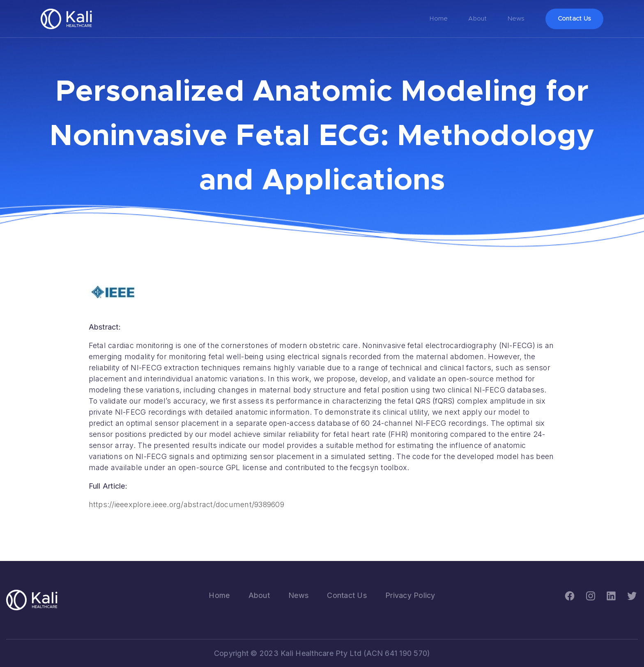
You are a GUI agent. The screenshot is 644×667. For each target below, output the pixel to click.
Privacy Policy (410, 595)
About (477, 19)
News (516, 19)
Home (439, 19)
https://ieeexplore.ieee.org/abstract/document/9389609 (186, 504)
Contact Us (575, 19)
